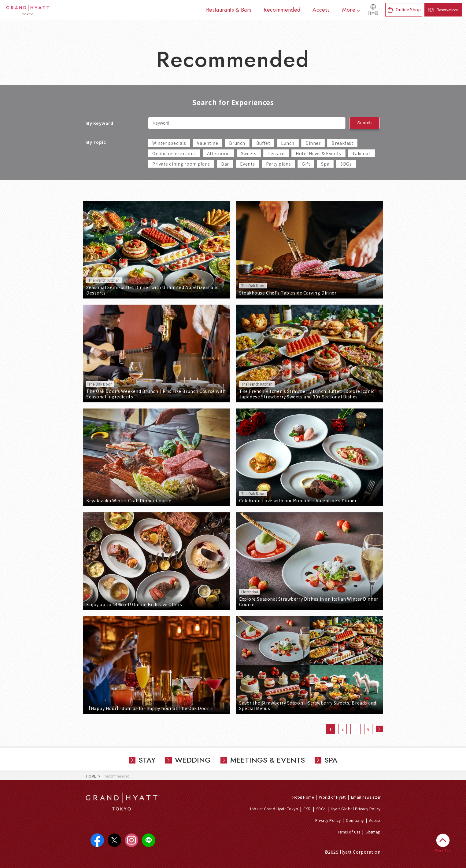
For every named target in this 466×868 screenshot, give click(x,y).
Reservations (448, 10)
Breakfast (342, 143)
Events (248, 164)
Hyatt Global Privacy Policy (356, 809)
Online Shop (408, 9)
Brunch (237, 143)
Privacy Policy (328, 820)
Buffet (263, 143)
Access (375, 820)
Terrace (276, 153)
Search (364, 123)
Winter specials (169, 143)
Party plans (278, 164)
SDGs (346, 164)
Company (355, 820)
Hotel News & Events (318, 153)
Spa (325, 164)
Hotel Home (303, 797)
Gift (306, 164)
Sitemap (373, 832)
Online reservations (174, 153)
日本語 (373, 13)
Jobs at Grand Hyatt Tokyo (274, 809)
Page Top (443, 850)
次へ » (379, 729)
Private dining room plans (181, 164)
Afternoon (218, 153)
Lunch (288, 143)
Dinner (313, 143)
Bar (225, 164)
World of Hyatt (332, 797)
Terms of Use (349, 832)
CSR (307, 809)
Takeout (361, 153)
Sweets (249, 153)
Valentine (207, 143)
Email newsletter (366, 797)
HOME (91, 776)
